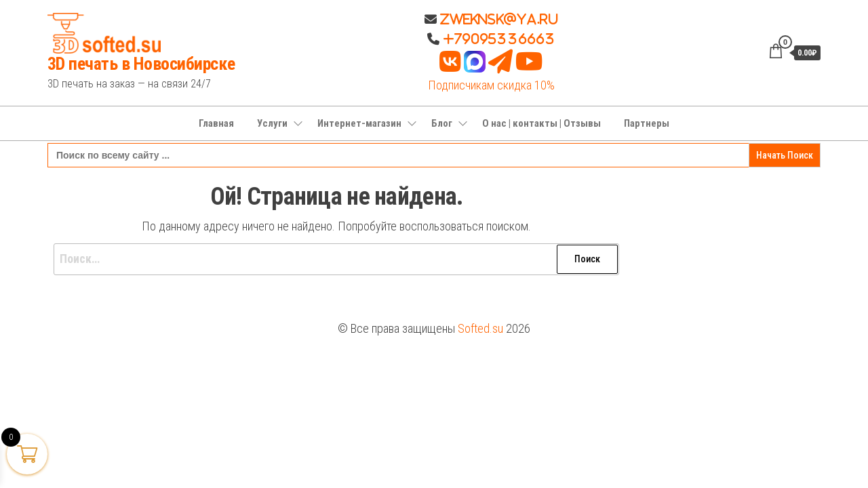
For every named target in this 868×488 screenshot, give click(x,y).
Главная (216, 123)
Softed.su (480, 328)
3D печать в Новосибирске (141, 64)
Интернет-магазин (359, 123)
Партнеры (647, 123)
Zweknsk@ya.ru (497, 19)
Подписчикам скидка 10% (491, 85)
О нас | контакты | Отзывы (541, 123)
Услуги (272, 123)
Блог (442, 123)
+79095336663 (499, 39)
